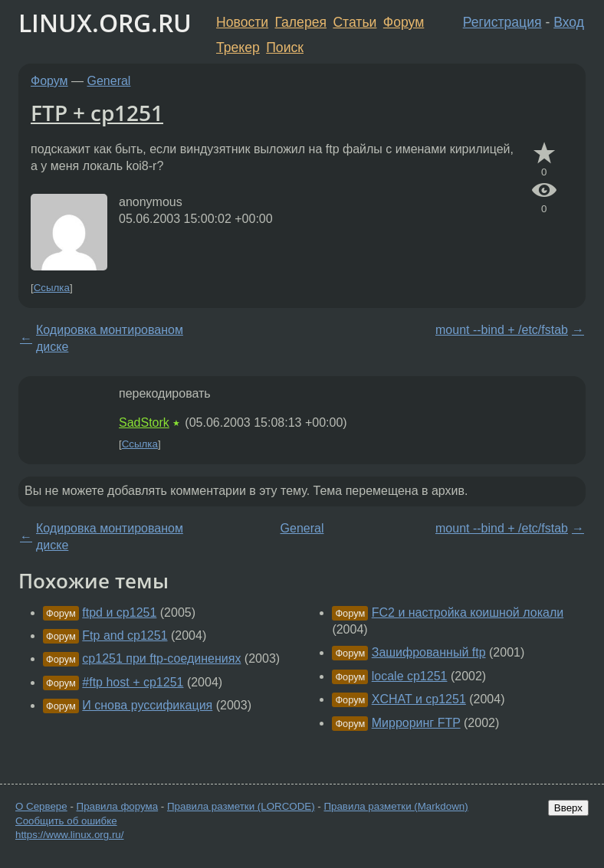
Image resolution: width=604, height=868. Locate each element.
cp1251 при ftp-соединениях (161, 658)
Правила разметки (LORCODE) (241, 806)
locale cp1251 (410, 676)
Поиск (285, 47)
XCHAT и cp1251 (419, 699)
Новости (242, 22)
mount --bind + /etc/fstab (502, 330)
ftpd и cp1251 (119, 613)
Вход (569, 22)
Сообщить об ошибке (66, 821)
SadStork (144, 423)
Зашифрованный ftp (429, 652)
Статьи (355, 22)
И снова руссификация (147, 705)
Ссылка (52, 288)
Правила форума (118, 806)
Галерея (301, 22)
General (109, 81)
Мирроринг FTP (416, 723)
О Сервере (41, 806)
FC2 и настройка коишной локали (468, 613)
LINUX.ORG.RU (105, 23)
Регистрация (502, 22)
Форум (404, 22)
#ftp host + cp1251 (133, 682)
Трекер (238, 47)
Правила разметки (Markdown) (396, 806)
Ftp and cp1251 (125, 635)
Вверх (568, 808)
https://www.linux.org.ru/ (69, 835)
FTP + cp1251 (97, 113)
